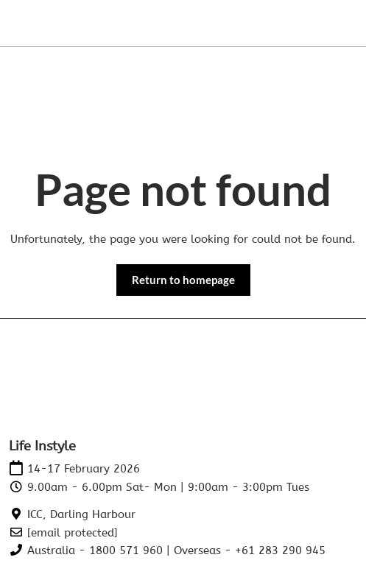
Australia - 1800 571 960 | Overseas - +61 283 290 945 (176, 550)
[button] (183, 280)
